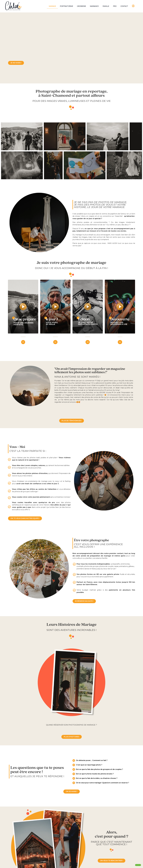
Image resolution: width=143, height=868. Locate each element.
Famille (106, 6)
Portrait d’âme (66, 6)
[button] (9, 683)
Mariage (52, 6)
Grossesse (81, 6)
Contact (124, 6)
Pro (115, 6)
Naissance (94, 6)
